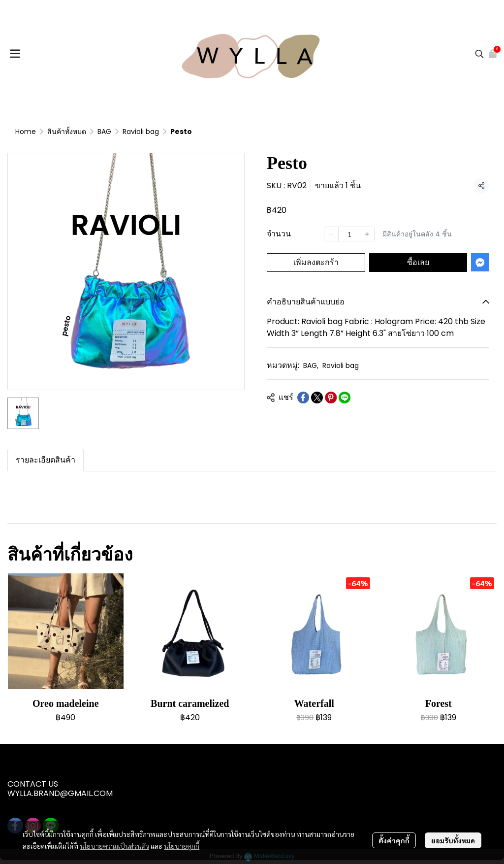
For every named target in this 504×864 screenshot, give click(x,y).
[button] (479, 54)
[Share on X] (317, 398)
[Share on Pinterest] (331, 398)
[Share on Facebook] (303, 398)
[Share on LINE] (345, 398)
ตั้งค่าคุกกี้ (394, 840)
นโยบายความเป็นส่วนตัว (114, 846)
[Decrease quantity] (331, 234)
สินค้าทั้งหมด (67, 132)
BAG (104, 132)
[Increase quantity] (367, 234)
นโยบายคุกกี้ (182, 846)
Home (26, 132)
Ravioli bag (141, 132)
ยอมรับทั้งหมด (453, 840)
